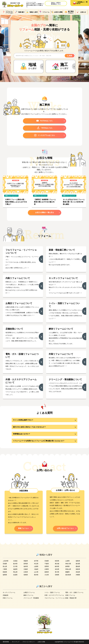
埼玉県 (36, 564)
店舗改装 (6, 595)
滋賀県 (15, 569)
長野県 (47, 566)
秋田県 (57, 561)
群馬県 (26, 564)
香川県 (57, 572)
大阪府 (36, 569)
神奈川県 (68, 564)
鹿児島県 (68, 575)
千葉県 (47, 564)
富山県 (5, 566)
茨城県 (5, 564)
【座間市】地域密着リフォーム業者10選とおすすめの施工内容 (45, 202)
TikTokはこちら (44, 128)
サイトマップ (16, 642)
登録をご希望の (56, 3)
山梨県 (36, 566)
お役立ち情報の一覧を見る (45, 212)
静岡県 (67, 566)
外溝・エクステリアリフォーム (54, 595)
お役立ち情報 (41, 642)
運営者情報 (6, 642)
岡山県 (15, 572)
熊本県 (36, 575)
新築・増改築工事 (71, 598)
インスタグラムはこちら (44, 135)
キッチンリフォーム (9, 592)
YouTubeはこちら (44, 121)
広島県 (26, 572)
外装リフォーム (8, 598)
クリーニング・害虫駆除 (31, 598)
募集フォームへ (24, 528)
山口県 (36, 572)
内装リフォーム (70, 595)
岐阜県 (57, 566)
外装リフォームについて (11, 196)
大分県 (47, 575)
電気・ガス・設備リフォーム (74, 592)
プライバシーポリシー (29, 642)
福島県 (78, 561)
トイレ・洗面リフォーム (52, 592)
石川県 (15, 566)
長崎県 (26, 575)
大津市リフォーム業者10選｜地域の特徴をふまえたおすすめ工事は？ (16, 202)
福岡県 (5, 575)
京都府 (26, 569)
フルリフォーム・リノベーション (55, 598)
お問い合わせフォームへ (65, 528)
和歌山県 (68, 569)
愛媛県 (67, 572)
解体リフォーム (28, 595)
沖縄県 (78, 575)
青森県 (26, 561)
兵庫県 (47, 569)
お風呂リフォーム (29, 592)
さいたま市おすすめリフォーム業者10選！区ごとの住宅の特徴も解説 (74, 202)
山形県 (67, 561)
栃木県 (15, 564)
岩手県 (36, 561)
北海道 (15, 561)
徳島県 (47, 572)
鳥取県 (78, 569)
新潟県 (78, 564)
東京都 (57, 564)
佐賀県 (15, 575)
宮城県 (47, 561)
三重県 (5, 569)
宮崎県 (57, 575)
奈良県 (57, 569)
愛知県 (78, 566)
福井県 (26, 566)
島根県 (5, 572)
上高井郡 (6, 561)
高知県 (78, 572)
